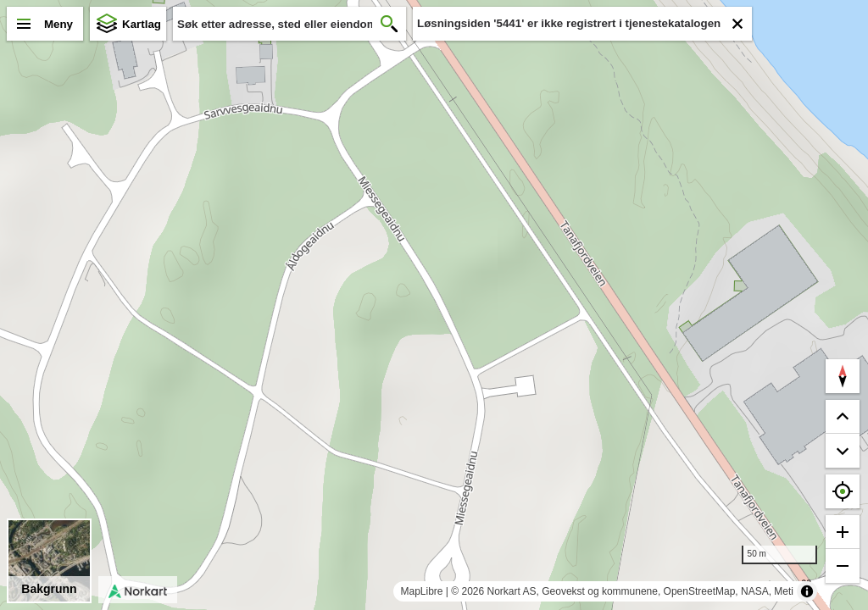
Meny (58, 24)
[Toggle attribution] (807, 591)
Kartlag (142, 24)
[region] (434, 305)
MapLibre (421, 591)
